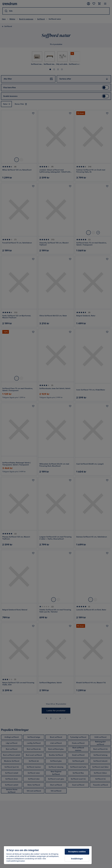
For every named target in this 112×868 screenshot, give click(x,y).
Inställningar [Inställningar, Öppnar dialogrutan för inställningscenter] (77, 859)
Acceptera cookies (77, 852)
